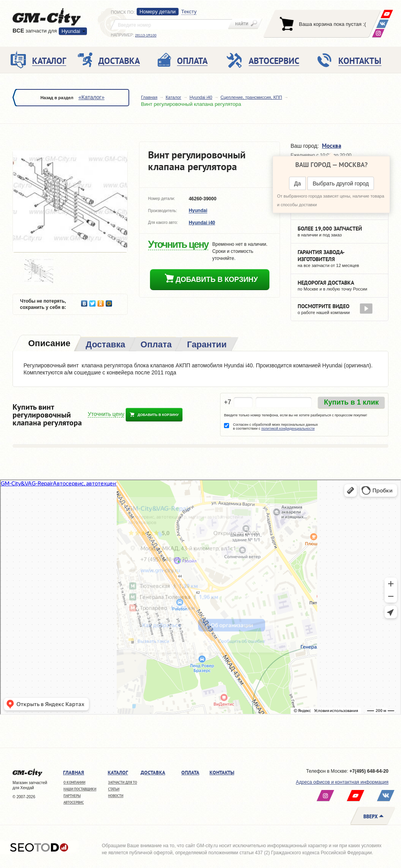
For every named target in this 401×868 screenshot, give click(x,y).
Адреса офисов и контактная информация (342, 782)
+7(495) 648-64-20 (369, 771)
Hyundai (71, 31)
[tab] (49, 344)
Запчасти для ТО (123, 782)
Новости (116, 796)
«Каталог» (91, 97)
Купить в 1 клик (351, 402)
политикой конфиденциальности (288, 429)
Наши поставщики (80, 789)
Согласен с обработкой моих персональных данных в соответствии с (275, 427)
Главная (149, 97)
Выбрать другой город (340, 183)
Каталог (173, 97)
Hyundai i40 (201, 97)
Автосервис (74, 802)
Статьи (114, 789)
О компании (74, 782)
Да (297, 183)
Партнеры (72, 796)
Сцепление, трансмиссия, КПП (251, 97)
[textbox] (172, 24)
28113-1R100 (146, 35)
